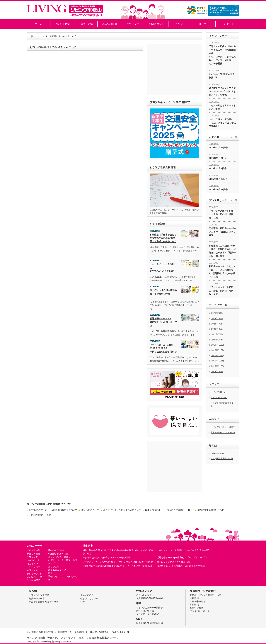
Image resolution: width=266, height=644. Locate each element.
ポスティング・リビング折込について (122, 510)
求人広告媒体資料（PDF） (180, 510)
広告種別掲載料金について (64, 510)
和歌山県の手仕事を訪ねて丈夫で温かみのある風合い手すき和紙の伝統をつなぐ (163, 238)
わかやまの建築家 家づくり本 (44, 602)
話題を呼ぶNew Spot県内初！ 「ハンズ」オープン (163, 322)
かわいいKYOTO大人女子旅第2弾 (222, 76)
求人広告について (90, 510)
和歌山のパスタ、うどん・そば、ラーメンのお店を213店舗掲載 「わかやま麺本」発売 (222, 272)
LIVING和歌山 (47, 642)
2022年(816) (217, 329)
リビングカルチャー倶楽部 (223, 427)
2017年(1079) (218, 356)
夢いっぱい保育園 (145, 611)
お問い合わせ (197, 608)
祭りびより (54, 567)
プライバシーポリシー (201, 611)
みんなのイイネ (35, 577)
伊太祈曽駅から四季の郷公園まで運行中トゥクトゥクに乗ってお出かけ (118, 566)
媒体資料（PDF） (154, 510)
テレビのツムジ (35, 574)
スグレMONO (34, 580)
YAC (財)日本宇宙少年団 (222, 458)
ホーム (39, 24)
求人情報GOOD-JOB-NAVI (223, 432)
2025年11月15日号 (218, 148)
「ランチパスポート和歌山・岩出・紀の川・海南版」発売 (221, 214)
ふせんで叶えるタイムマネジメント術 (222, 107)
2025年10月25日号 (218, 179)
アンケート (227, 24)
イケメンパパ (33, 567)
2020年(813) (217, 340)
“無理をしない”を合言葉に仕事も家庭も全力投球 (181, 566)
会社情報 (194, 598)
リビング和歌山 (218, 392)
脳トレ (52, 573)
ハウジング (133, 24)
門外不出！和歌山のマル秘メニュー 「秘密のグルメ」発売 (222, 232)
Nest (83, 602)
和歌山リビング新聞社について (205, 595)
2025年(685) (217, 313)
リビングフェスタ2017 (148, 614)
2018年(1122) (218, 350)
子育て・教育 (86, 24)
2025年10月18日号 (218, 190)
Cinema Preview (56, 550)
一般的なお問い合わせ (40, 515)
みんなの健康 (109, 24)
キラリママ (32, 570)
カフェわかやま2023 (39, 595)
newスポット (157, 24)
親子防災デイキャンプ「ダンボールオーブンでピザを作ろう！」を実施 (222, 92)
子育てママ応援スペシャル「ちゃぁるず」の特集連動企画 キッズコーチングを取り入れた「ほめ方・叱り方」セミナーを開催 (222, 55)
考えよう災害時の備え (59, 557)
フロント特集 (62, 24)
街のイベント (33, 564)
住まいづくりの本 (219, 397)
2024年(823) (217, 318)
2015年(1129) (218, 366)
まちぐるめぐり (88, 595)
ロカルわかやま (144, 595)
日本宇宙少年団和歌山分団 (149, 623)
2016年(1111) (218, 361)
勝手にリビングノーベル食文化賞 (173, 562)
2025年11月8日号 (218, 158)
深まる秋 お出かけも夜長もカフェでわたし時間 (163, 292)
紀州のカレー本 (37, 599)
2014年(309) (217, 371)
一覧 (235, 137)
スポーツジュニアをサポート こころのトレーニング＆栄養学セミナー (222, 123)
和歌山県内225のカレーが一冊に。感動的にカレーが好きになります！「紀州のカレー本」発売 (222, 251)
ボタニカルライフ (57, 570)
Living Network (217, 453)
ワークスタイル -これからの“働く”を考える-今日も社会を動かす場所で (163, 348)
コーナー (204, 24)
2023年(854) (217, 324)
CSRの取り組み (198, 601)
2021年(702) (217, 334)
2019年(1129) (218, 345)
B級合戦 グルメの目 (58, 554)
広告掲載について (38, 510)
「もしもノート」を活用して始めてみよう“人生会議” (163, 268)
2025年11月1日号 (218, 169)
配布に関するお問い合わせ (211, 510)
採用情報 (194, 605)
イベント (180, 24)
